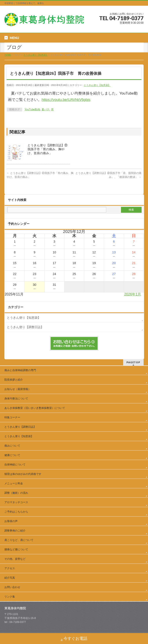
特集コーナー (12, 417)
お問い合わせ (12, 587)
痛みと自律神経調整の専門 (22, 370)
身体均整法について (16, 399)
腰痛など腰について (16, 549)
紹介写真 (10, 578)
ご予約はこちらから (16, 512)
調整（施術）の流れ (16, 493)
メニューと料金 (14, 483)
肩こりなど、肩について (19, 540)
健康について (12, 455)
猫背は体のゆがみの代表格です (23, 474)
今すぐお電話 (74, 639)
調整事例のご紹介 (15, 531)
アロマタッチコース (16, 502)
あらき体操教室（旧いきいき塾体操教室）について (35, 408)
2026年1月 (133, 294)
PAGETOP (133, 362)
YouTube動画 (32, 109)
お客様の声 (11, 521)
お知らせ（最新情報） (18, 389)
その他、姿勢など (15, 559)
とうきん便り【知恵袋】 (97, 85)
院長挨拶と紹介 (14, 380)
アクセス (10, 568)
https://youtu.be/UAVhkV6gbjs (66, 100)
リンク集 (10, 597)
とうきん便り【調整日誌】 (25, 327)
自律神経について (15, 465)
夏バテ (46, 109)
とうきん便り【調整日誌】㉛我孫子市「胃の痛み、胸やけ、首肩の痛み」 (48, 149)
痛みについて (12, 446)
